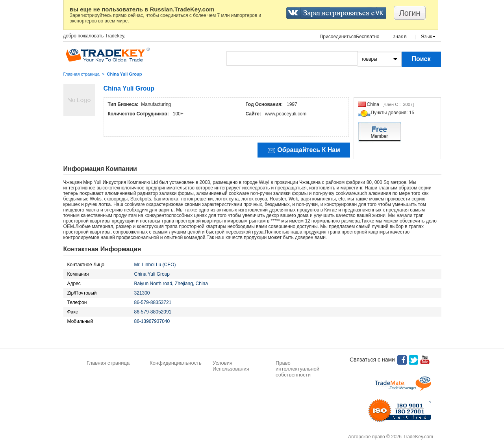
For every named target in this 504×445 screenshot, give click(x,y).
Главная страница (82, 74)
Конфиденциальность (176, 363)
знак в (400, 37)
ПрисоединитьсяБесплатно (350, 37)
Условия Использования (231, 366)
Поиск (421, 59)
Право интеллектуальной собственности (297, 369)
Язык (426, 37)
